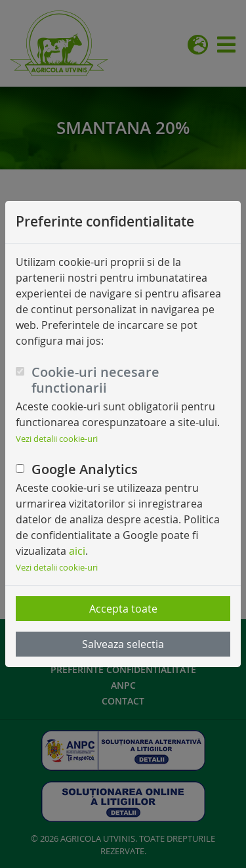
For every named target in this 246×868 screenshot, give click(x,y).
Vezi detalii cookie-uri (57, 439)
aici (77, 551)
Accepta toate (123, 609)
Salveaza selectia (123, 644)
